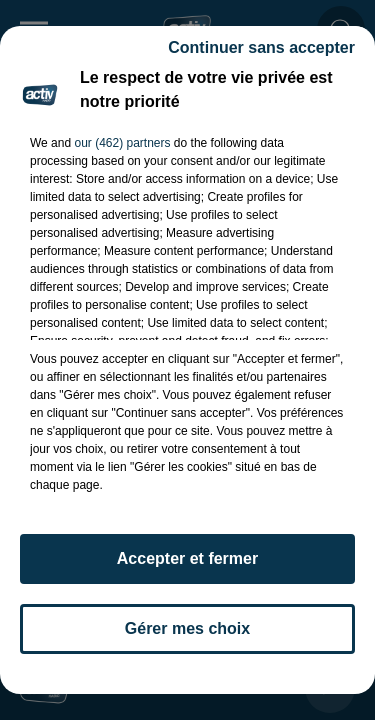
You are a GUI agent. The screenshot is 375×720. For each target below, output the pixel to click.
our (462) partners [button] (122, 143)
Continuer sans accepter (261, 47)
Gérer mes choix (187, 628)
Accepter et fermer (187, 558)
